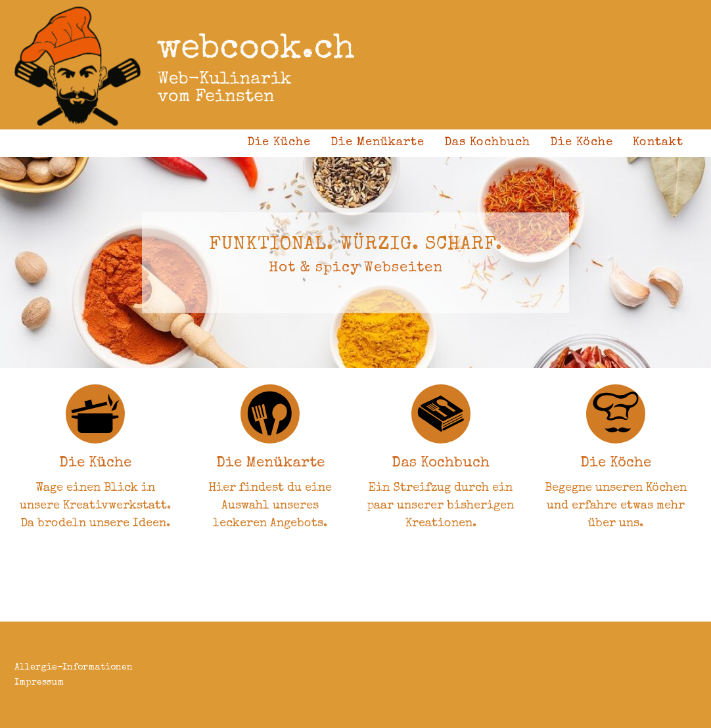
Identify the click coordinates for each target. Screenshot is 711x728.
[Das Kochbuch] (441, 414)
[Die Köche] (616, 414)
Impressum (39, 683)
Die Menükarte (378, 143)
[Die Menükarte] (270, 414)
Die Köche (582, 143)
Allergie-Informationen (74, 668)
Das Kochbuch (487, 143)
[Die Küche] (95, 414)
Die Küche (279, 143)
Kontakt (658, 143)
